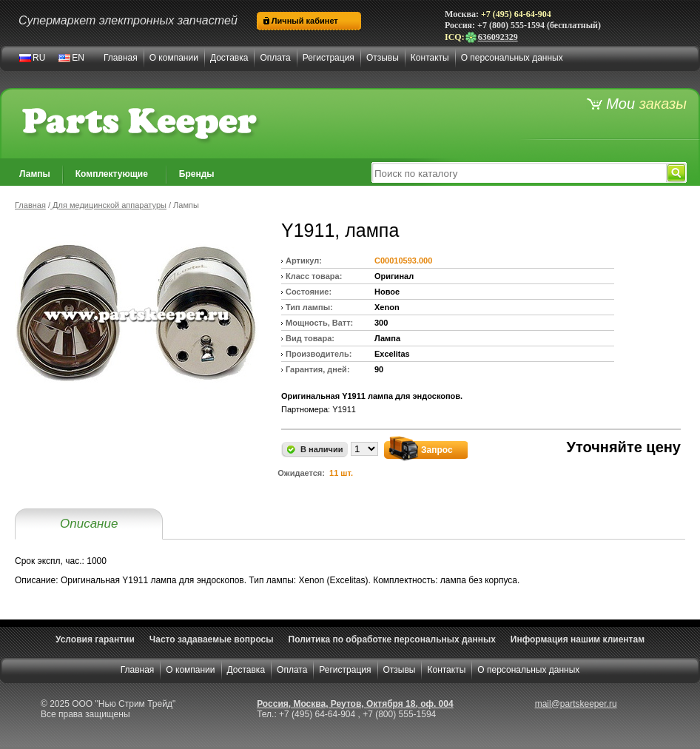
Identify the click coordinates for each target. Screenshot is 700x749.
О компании (174, 58)
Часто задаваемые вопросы (212, 639)
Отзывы (383, 58)
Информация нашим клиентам (578, 639)
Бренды (197, 174)
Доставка (229, 58)
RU (39, 58)
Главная (121, 58)
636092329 (491, 37)
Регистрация (329, 58)
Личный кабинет (305, 21)
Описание (89, 524)
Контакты (430, 58)
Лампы (35, 174)
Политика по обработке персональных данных (392, 639)
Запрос (437, 450)
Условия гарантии (95, 639)
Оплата (275, 58)
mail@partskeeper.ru (576, 704)
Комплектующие (112, 174)
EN (78, 58)
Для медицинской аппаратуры (108, 205)
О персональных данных (512, 58)
